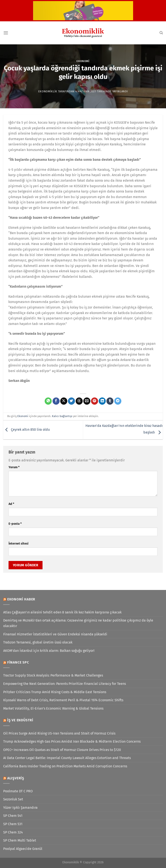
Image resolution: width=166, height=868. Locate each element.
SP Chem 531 (13, 824)
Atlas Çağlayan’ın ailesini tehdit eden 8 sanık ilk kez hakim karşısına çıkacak (62, 612)
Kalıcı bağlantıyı (62, 416)
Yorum (14, 467)
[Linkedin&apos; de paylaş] (102, 401)
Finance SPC (18, 662)
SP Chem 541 (13, 816)
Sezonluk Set (13, 799)
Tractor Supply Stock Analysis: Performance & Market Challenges (53, 675)
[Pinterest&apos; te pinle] (95, 401)
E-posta (15, 524)
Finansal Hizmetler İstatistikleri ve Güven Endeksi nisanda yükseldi (55, 634)
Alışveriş (16, 778)
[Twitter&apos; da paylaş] (71, 401)
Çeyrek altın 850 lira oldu (26, 430)
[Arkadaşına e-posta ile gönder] (87, 401)
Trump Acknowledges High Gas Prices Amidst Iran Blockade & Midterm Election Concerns (72, 741)
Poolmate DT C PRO (18, 791)
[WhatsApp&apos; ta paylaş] (48, 401)
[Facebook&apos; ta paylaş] (56, 401)
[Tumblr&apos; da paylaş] (110, 401)
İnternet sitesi (18, 544)
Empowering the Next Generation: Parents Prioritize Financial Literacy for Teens (65, 684)
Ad (11, 504)
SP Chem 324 (13, 832)
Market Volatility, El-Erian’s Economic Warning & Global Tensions (53, 708)
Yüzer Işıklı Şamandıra (20, 808)
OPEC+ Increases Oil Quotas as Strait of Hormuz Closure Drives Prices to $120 (62, 750)
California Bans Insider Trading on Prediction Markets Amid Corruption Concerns (65, 766)
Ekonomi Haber (21, 599)
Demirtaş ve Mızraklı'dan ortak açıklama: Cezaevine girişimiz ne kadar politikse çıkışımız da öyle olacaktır (78, 623)
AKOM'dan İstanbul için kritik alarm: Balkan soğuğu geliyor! (49, 651)
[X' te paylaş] (64, 401)
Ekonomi (83, 61)
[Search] (161, 33)
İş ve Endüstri (20, 720)
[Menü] (6, 33)
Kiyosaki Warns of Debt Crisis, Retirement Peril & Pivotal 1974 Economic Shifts (63, 700)
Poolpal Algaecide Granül (23, 849)
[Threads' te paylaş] (79, 401)
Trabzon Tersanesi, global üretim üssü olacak (38, 642)
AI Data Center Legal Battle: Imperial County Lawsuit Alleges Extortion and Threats (67, 758)
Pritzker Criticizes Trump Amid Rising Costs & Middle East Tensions (55, 692)
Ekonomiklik (48, 91)
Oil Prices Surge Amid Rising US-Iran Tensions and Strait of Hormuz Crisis (59, 733)
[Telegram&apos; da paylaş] (118, 401)
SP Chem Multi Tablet (20, 840)
